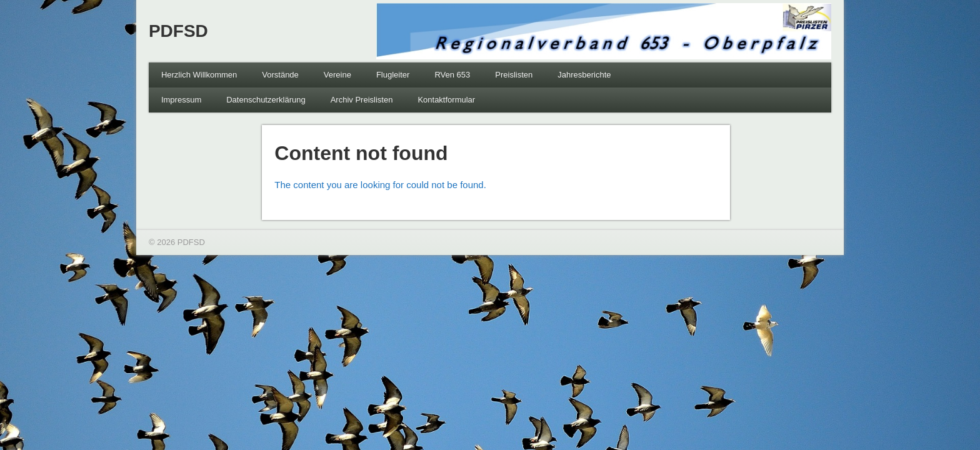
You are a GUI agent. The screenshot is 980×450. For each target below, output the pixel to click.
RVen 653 (452, 75)
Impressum (181, 100)
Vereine (337, 75)
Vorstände (280, 75)
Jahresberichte (584, 75)
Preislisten (514, 75)
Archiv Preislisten (362, 100)
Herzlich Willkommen (199, 75)
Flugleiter (393, 75)
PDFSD (178, 31)
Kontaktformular (446, 100)
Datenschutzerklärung (266, 100)
